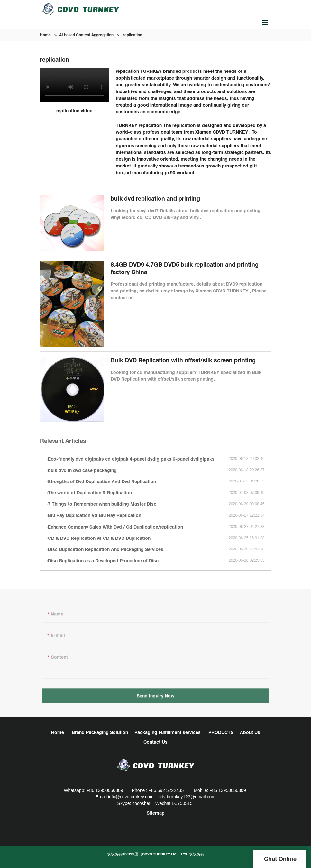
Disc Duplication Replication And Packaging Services (106, 549)
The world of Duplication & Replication (90, 493)
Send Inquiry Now (155, 697)
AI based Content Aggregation (86, 35)
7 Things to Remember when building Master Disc (102, 504)
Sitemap (156, 813)
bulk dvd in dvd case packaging (82, 470)
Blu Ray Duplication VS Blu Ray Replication (95, 515)
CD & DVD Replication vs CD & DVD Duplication (99, 538)
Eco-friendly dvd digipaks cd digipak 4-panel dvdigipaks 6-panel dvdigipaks (131, 459)
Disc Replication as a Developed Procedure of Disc (103, 561)
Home (45, 35)
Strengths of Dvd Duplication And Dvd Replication (102, 481)
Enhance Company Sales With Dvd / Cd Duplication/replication (115, 527)
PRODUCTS (221, 732)
